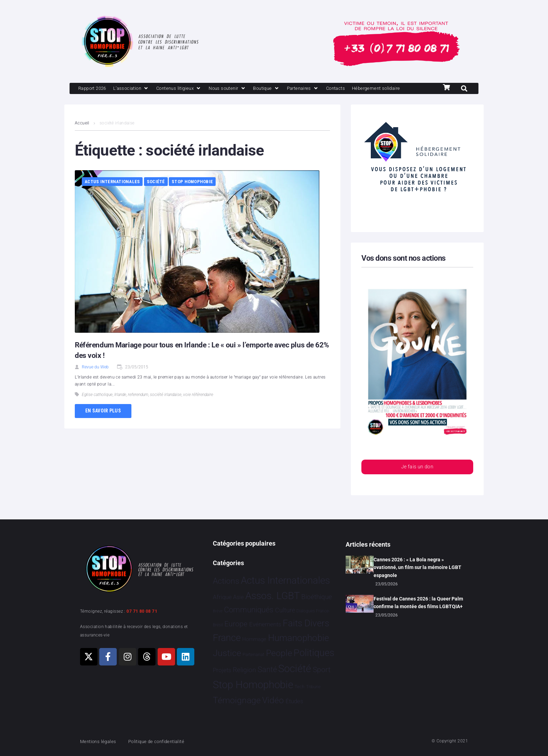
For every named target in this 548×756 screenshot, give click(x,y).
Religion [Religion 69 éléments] (244, 670)
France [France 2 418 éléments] (227, 638)
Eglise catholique (97, 407)
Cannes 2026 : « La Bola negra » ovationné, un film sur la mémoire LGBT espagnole (417, 567)
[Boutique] (287, 89)
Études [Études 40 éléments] (294, 701)
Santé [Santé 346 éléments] (267, 669)
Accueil (82, 136)
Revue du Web (95, 380)
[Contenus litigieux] (190, 89)
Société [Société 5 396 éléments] (295, 669)
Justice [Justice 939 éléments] (227, 653)
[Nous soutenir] (244, 89)
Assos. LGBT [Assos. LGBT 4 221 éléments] (273, 596)
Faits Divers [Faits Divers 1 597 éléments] (306, 623)
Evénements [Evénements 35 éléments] (265, 624)
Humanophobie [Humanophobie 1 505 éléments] (298, 638)
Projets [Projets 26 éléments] (222, 670)
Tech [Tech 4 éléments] (300, 687)
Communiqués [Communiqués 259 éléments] (249, 610)
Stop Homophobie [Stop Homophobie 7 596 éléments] (253, 685)
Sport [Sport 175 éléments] (322, 670)
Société (156, 194)
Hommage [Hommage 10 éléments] (254, 639)
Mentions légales (101, 741)
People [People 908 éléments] (279, 653)
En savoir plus (103, 423)
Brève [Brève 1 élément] (218, 611)
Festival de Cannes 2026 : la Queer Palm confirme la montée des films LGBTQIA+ (418, 603)
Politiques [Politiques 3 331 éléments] (314, 653)
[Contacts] (363, 89)
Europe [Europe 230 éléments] (236, 624)
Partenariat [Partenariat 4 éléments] (253, 654)
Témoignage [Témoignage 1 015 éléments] (237, 701)
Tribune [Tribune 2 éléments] (313, 687)
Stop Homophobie (192, 194)
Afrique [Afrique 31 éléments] (222, 597)
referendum (138, 407)
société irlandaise (166, 407)
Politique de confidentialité (165, 741)
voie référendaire (198, 407)
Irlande (120, 407)
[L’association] (138, 89)
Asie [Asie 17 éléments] (238, 597)
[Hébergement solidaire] (106, 101)
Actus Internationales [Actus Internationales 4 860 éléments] (285, 580)
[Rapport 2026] (95, 89)
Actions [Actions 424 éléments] (226, 581)
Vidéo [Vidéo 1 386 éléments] (273, 700)
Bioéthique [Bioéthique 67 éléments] (317, 597)
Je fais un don (417, 480)
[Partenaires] (327, 89)
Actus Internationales (112, 194)
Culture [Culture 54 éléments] (285, 610)
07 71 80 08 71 (142, 611)
